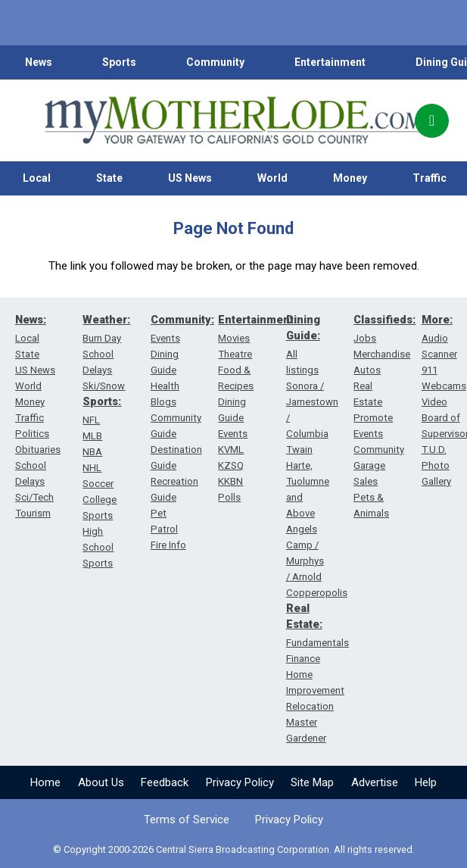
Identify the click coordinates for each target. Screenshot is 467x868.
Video (434, 402)
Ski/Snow (104, 386)
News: (31, 320)
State (109, 178)
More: (437, 320)
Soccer (98, 484)
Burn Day (102, 338)
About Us (101, 782)
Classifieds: (384, 320)
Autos (367, 370)
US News (190, 178)
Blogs (163, 402)
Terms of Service (187, 820)
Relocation (310, 706)
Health (165, 386)
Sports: (102, 401)
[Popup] (432, 121)
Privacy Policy (240, 782)
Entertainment (330, 62)
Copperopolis (317, 593)
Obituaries (38, 450)
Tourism (33, 513)
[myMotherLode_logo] (233, 120)
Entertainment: (257, 320)
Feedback (165, 782)
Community (215, 62)
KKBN (230, 481)
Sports (119, 62)
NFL (91, 420)
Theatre (235, 354)
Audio (435, 338)
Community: (182, 320)
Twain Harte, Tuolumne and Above (308, 481)
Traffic (30, 418)
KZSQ (231, 465)
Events (165, 338)
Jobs (365, 338)
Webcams (444, 386)
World (272, 178)
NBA (92, 452)
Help (426, 782)
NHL (92, 468)
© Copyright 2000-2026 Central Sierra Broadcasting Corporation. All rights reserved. (234, 849)
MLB (92, 436)
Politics (32, 434)
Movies (234, 338)
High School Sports (98, 547)
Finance (303, 659)
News (39, 62)
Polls (229, 497)
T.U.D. (434, 450)
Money (350, 178)
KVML (231, 450)
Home (45, 782)
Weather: (106, 320)
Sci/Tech (34, 497)
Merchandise (382, 354)
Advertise (375, 782)
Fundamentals (318, 643)
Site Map (312, 782)
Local (37, 178)
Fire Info (168, 545)
